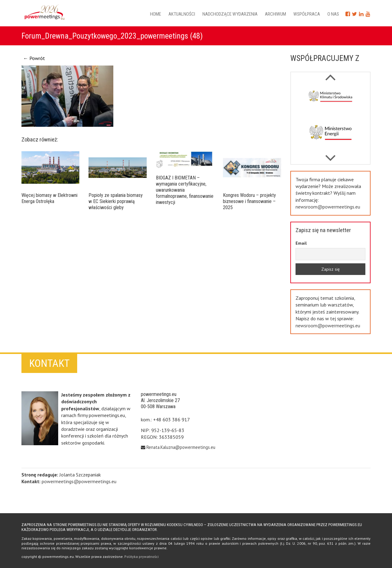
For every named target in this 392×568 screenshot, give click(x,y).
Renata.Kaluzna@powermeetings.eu (181, 447)
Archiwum (275, 14)
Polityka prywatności (141, 557)
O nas (333, 14)
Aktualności (182, 14)
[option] (331, 101)
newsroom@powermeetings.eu (328, 207)
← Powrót (34, 58)
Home (156, 14)
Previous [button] (330, 155)
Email (301, 243)
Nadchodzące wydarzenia (230, 14)
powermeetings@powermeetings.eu (79, 481)
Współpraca (307, 14)
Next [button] (330, 74)
